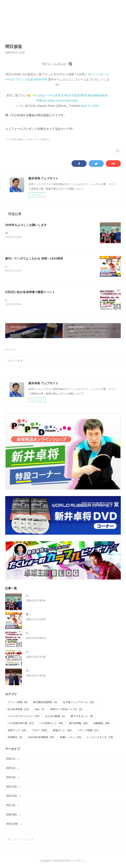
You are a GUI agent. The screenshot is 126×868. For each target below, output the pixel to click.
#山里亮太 (57, 95)
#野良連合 (87, 95)
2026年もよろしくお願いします (26, 225)
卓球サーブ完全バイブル (66, 710)
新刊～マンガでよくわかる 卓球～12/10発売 (34, 259)
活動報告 (101, 724)
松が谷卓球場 (18, 710)
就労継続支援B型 (45, 703)
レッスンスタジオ (100, 738)
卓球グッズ (17, 731)
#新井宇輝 (41, 79)
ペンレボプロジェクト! (23, 717)
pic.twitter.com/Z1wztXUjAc (61, 101)
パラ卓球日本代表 (21, 724)
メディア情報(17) (41, 139)
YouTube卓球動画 (41, 738)
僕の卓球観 (78, 724)
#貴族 (97, 95)
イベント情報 (17, 703)
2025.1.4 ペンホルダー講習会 (43, 653)
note (39, 710)
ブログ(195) (11, 139)
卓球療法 (15, 738)
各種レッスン (70, 738)
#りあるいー (42, 95)
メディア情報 (88, 731)
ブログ (39, 731)
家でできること (82, 717)
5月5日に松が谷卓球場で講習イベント (30, 293)
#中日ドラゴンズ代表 (19, 79)
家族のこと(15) (25, 139)
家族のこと (62, 731)
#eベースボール (99, 74)
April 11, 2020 (90, 106)
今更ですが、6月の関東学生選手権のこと (49, 671)
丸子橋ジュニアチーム (78, 703)
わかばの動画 (55, 717)
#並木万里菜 (72, 95)
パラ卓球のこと (51, 724)
